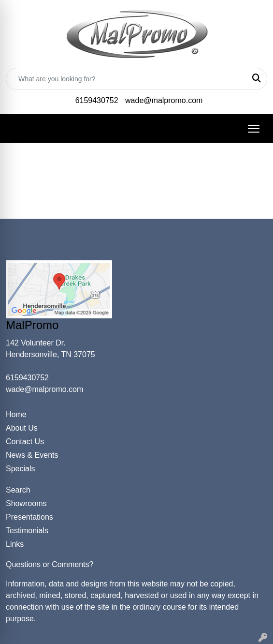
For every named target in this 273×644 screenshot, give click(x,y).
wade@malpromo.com (164, 100)
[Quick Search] (126, 79)
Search (18, 490)
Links (15, 544)
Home (16, 414)
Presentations (29, 517)
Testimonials (27, 531)
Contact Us (25, 442)
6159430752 (97, 100)
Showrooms (26, 503)
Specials (20, 469)
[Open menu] (254, 129)
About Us (22, 428)
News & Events (32, 455)
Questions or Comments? (50, 564)
